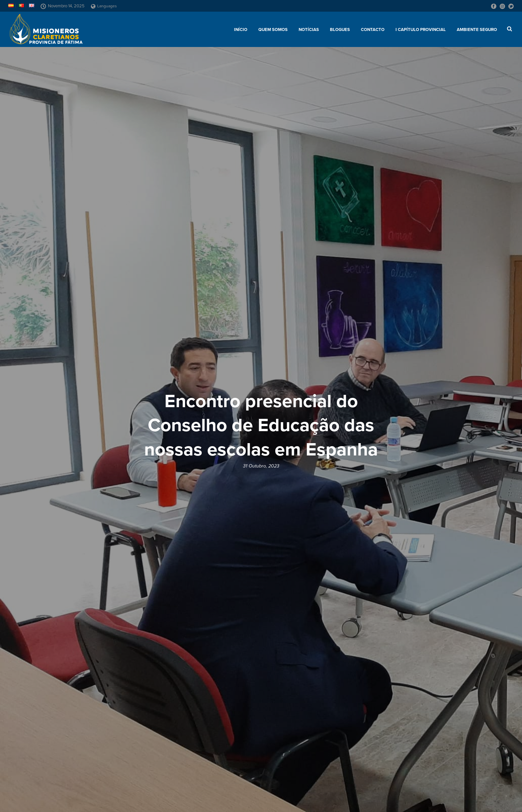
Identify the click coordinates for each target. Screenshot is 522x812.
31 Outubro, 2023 (261, 466)
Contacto (373, 30)
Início (241, 30)
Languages (104, 6)
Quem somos (273, 30)
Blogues (340, 30)
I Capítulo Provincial (421, 30)
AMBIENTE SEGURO (477, 30)
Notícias (309, 30)
